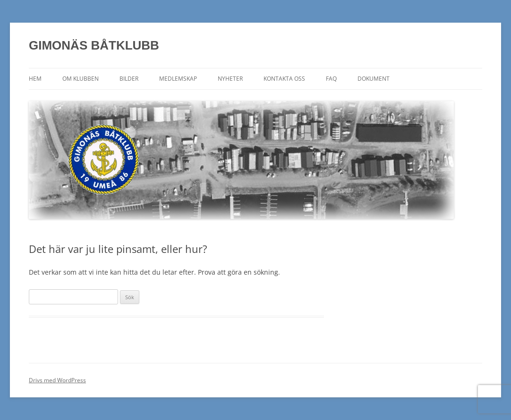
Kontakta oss (284, 79)
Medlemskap (178, 79)
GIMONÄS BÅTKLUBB (94, 45)
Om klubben (81, 79)
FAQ (331, 79)
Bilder (129, 79)
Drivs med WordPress (57, 380)
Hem (35, 79)
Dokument (374, 79)
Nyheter (230, 79)
